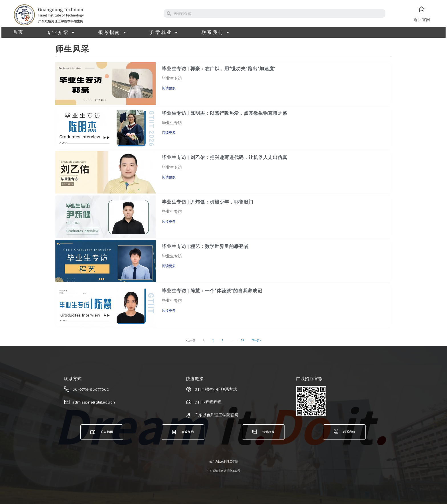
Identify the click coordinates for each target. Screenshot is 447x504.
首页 (18, 32)
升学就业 (164, 32)
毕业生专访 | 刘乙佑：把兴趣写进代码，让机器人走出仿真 (225, 157)
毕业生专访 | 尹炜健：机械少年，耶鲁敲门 (208, 202)
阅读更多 (169, 88)
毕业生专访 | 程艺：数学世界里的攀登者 (205, 246)
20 (242, 340)
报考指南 (113, 32)
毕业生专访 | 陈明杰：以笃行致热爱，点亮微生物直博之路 (225, 113)
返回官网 (422, 20)
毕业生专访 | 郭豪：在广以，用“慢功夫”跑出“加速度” (219, 69)
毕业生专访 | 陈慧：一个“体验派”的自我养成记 (212, 291)
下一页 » (256, 340)
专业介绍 (61, 32)
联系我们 (216, 32)
